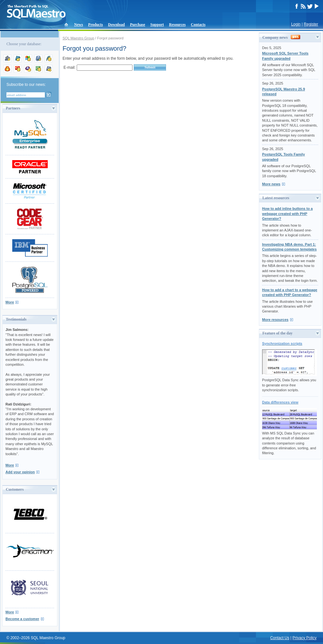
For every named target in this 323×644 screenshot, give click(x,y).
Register (311, 24)
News (78, 25)
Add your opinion (20, 472)
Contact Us (280, 638)
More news (271, 184)
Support (157, 25)
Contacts (198, 25)
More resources (275, 320)
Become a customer (22, 619)
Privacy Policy (304, 638)
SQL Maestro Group (78, 38)
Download (116, 25)
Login (296, 24)
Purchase (137, 25)
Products (95, 25)
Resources (177, 25)
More (10, 302)
